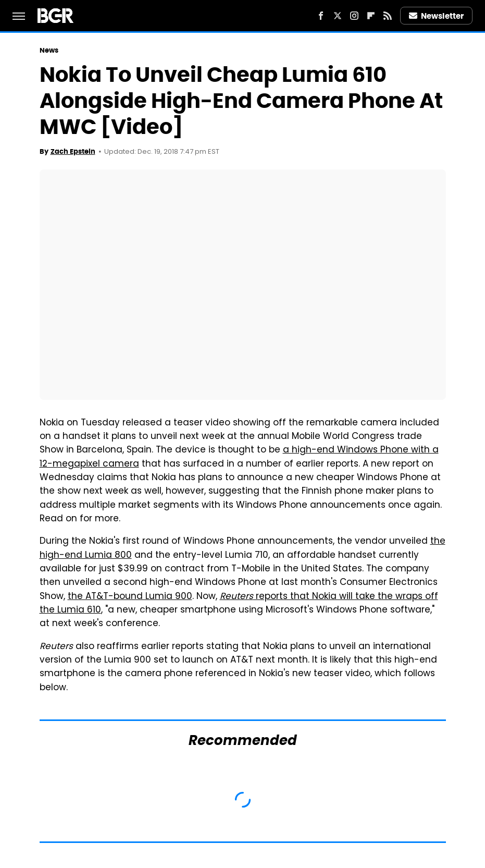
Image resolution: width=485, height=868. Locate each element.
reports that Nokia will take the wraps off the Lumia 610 (239, 604)
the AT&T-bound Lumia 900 (130, 597)
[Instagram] (354, 16)
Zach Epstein (73, 151)
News (49, 50)
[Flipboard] (371, 16)
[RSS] (388, 16)
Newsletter (437, 16)
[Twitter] (338, 16)
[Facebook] (321, 16)
